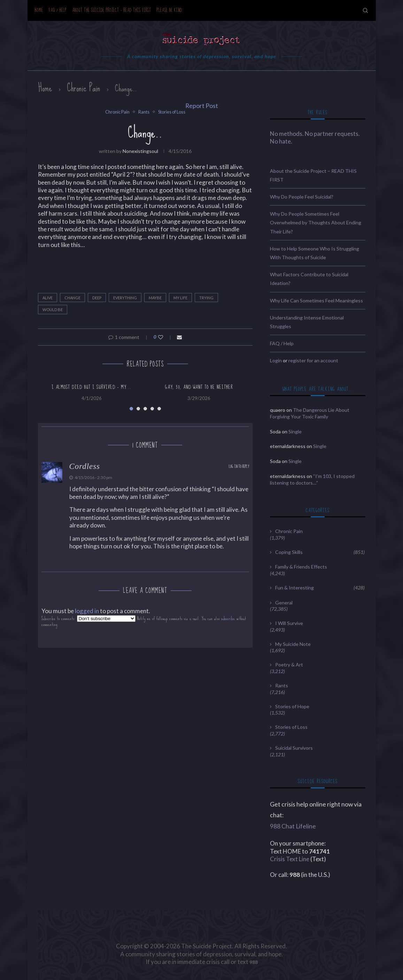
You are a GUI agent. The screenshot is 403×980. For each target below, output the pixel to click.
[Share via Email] (179, 337)
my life (180, 298)
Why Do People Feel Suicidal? (302, 197)
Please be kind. (170, 10)
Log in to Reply (239, 467)
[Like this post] (165, 337)
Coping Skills (320, 552)
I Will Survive (289, 623)
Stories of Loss (172, 112)
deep (97, 298)
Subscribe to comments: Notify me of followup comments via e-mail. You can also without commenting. (144, 621)
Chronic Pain (84, 88)
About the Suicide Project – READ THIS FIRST (112, 10)
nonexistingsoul (140, 151)
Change (72, 298)
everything (125, 298)
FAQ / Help (58, 10)
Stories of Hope (292, 706)
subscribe (228, 619)
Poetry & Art (289, 665)
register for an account (313, 360)
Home (39, 10)
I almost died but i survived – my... (91, 387)
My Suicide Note (293, 644)
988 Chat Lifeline (293, 826)
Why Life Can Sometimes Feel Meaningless (316, 300)
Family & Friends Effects (301, 567)
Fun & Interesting (320, 588)
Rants (143, 112)
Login (276, 360)
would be (53, 310)
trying (206, 298)
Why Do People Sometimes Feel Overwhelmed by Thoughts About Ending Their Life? (316, 222)
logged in (87, 611)
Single (295, 431)
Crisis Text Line (290, 859)
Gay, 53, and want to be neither (199, 387)
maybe (155, 298)
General (284, 603)
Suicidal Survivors (294, 748)
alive (48, 298)
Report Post (202, 106)
